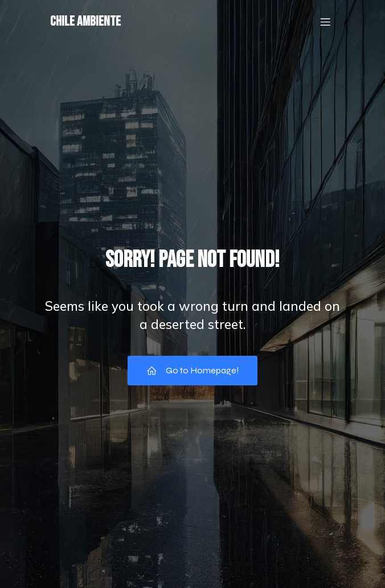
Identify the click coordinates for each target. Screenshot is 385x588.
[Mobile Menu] (325, 22)
